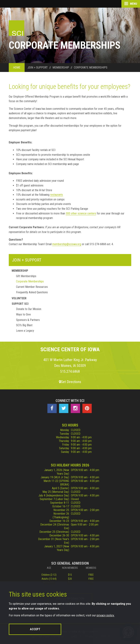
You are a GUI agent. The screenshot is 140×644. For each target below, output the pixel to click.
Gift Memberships (26, 276)
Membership (20, 271)
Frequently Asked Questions (32, 292)
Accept (35, 629)
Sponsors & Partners (28, 320)
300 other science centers (81, 213)
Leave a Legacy (25, 331)
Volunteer (19, 298)
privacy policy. (106, 615)
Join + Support (27, 260)
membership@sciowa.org (67, 244)
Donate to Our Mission (29, 309)
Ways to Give (23, 314)
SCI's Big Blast (24, 325)
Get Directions (70, 382)
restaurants (57, 195)
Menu (131, 4)
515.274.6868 (70, 371)
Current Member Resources (32, 287)
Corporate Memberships (30, 281)
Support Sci (20, 304)
